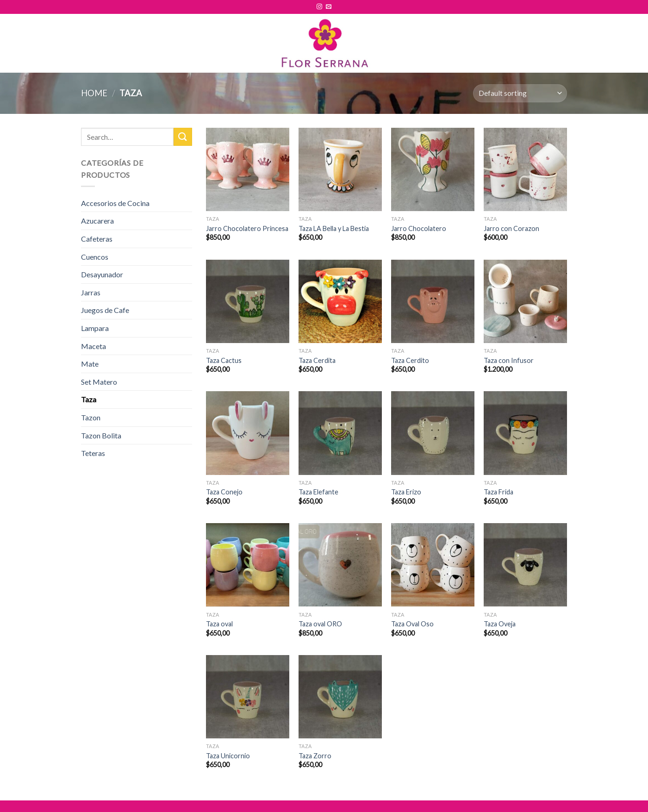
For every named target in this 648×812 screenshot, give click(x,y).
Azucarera (97, 221)
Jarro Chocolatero (419, 228)
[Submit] (183, 137)
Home (94, 93)
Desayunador (102, 274)
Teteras (93, 453)
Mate (90, 364)
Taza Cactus (224, 360)
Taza (89, 399)
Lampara (95, 328)
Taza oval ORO (320, 624)
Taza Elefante (318, 492)
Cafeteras (97, 239)
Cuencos (95, 257)
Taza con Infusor (509, 360)
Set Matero (99, 382)
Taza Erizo (406, 492)
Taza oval (219, 624)
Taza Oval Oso (412, 624)
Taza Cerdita (317, 360)
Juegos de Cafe (105, 310)
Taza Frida (498, 492)
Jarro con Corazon (511, 228)
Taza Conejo (224, 492)
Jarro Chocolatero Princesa (247, 228)
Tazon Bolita (101, 435)
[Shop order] (520, 93)
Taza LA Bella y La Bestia (334, 228)
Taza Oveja (500, 624)
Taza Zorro (315, 756)
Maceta (93, 346)
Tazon (91, 417)
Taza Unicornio (228, 756)
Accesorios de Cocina (115, 203)
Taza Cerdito (410, 360)
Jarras (91, 292)
